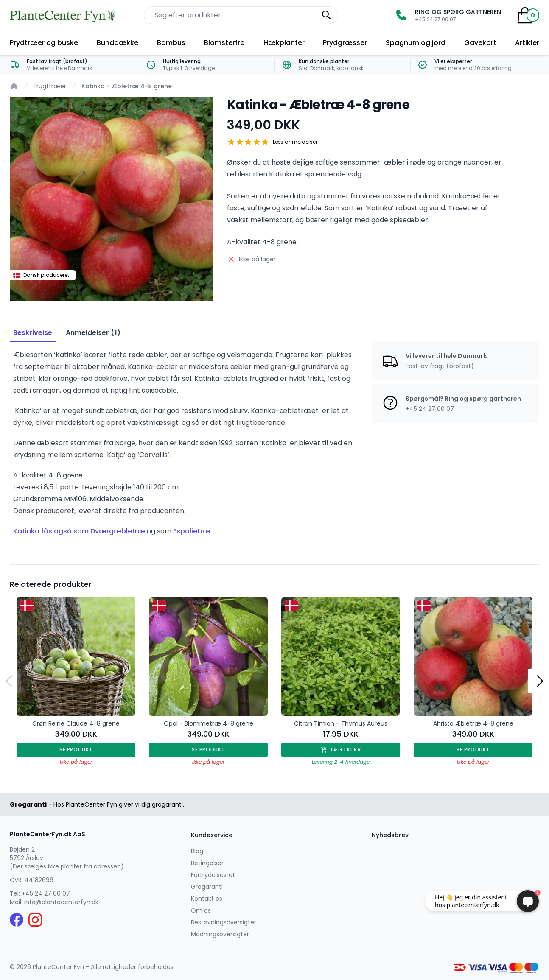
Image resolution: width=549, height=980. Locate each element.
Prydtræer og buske (44, 43)
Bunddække (118, 43)
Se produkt (76, 750)
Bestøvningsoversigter (224, 922)
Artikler (527, 43)
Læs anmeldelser (295, 142)
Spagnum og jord (416, 43)
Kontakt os (207, 899)
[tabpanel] (112, 199)
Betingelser (207, 863)
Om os (201, 910)
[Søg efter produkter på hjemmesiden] (241, 15)
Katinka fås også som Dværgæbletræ (79, 531)
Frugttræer (50, 86)
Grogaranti (207, 887)
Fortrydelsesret (213, 875)
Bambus (171, 43)
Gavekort (480, 43)
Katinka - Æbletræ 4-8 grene (127, 86)
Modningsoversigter (220, 934)
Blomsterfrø (224, 43)
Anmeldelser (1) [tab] (93, 333)
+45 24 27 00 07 (46, 893)
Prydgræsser (345, 43)
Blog (197, 851)
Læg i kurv (341, 750)
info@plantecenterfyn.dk (61, 902)
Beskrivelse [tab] (33, 333)
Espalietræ (192, 531)
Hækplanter (284, 43)
